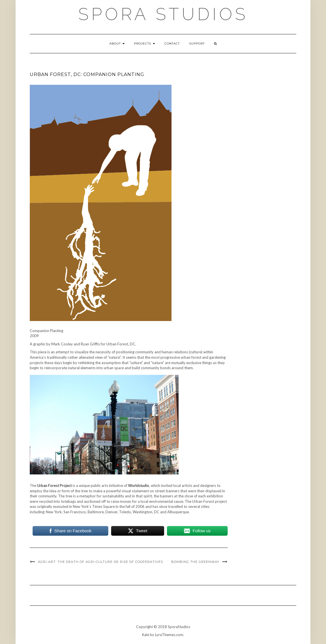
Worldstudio (139, 485)
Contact (172, 44)
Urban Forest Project (54, 485)
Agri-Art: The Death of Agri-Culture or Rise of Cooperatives (100, 562)
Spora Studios (163, 14)
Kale (146, 635)
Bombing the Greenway (195, 562)
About (117, 44)
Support (197, 44)
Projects (145, 44)
